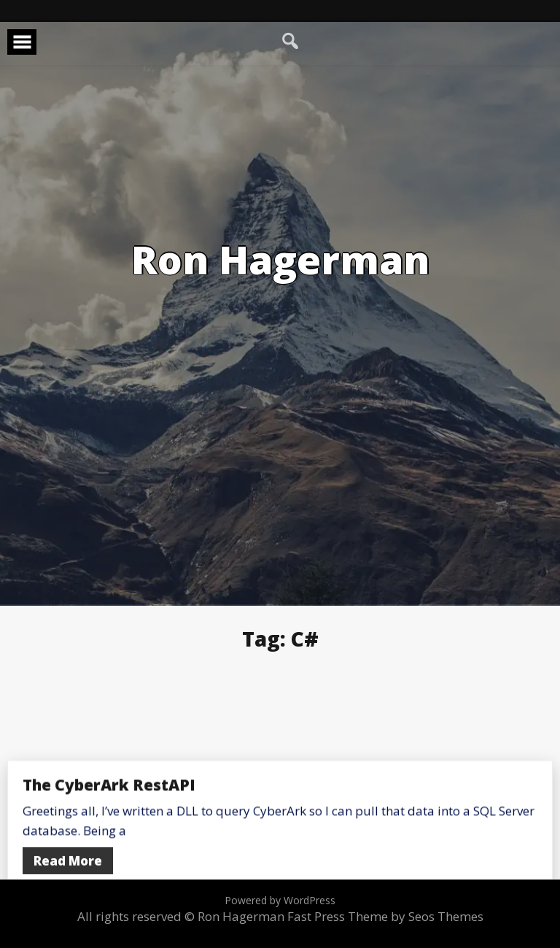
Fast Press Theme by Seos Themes (385, 916)
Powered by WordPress (280, 900)
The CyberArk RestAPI (109, 844)
